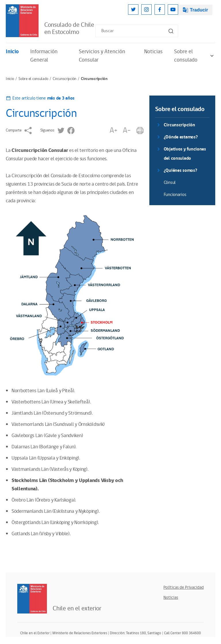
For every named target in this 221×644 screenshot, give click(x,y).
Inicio (12, 52)
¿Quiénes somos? (180, 170)
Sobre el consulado (195, 56)
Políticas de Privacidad (184, 587)
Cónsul (170, 183)
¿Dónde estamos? (181, 137)
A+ (113, 130)
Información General (44, 56)
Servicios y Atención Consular (102, 56)
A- (127, 130)
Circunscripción (64, 79)
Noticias (153, 52)
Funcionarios (175, 195)
